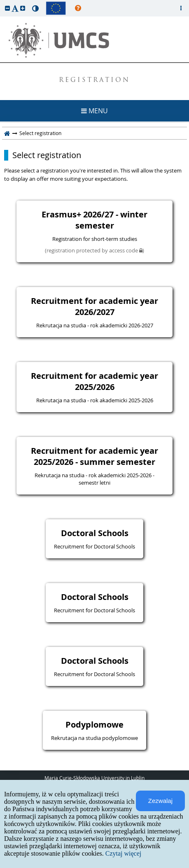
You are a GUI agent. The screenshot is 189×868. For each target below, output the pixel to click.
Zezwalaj (160, 801)
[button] (7, 8)
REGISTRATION (94, 80)
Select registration (47, 155)
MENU (94, 111)
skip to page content (2, 2)
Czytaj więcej (124, 853)
